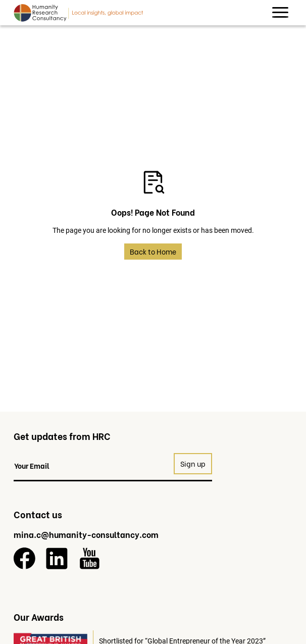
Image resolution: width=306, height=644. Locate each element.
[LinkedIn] (57, 558)
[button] (280, 13)
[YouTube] (90, 558)
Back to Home (153, 251)
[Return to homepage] (79, 13)
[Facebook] (24, 558)
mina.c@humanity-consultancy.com (86, 534)
